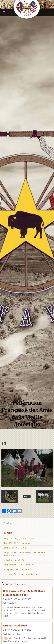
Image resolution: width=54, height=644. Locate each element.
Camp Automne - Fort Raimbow (18, 565)
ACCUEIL (7, 523)
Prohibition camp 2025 (13, 560)
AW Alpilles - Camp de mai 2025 (18, 569)
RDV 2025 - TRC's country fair (17, 543)
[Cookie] (6, 638)
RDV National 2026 (15, 626)
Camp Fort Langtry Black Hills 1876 (19, 538)
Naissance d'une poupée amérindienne (21, 574)
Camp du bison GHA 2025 (15, 548)
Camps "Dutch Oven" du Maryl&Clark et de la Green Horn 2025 (24, 554)
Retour (27, 496)
